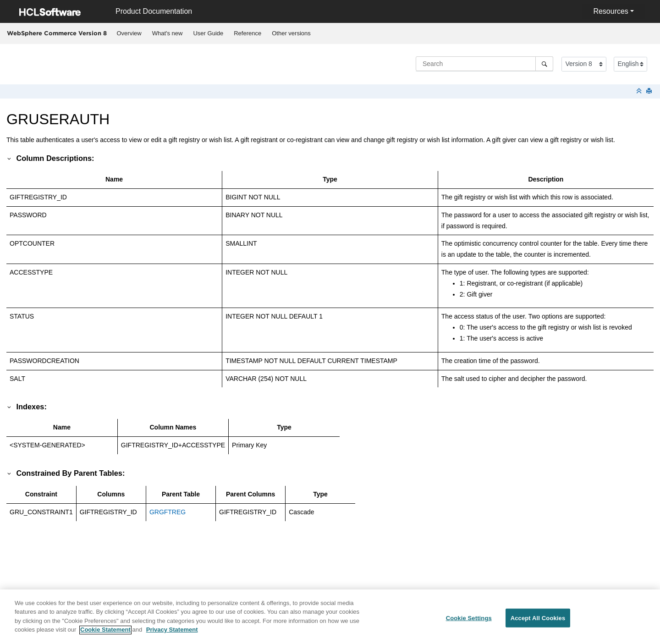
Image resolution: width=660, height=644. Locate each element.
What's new (168, 33)
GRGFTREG (168, 512)
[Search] (544, 64)
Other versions (291, 33)
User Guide (208, 33)
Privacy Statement (172, 634)
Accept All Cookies (538, 622)
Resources (610, 11)
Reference (247, 33)
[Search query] (484, 64)
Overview (129, 33)
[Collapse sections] (640, 91)
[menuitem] (129, 33)
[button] (10, 158)
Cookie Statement (105, 634)
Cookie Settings (469, 622)
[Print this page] (650, 91)
